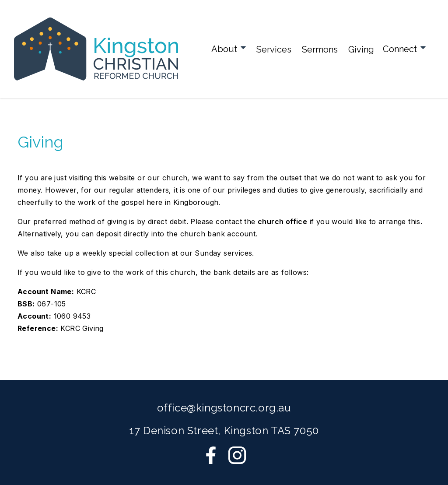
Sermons (320, 49)
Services (274, 49)
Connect (405, 49)
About (229, 49)
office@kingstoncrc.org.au (224, 408)
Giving (361, 49)
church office (282, 221)
